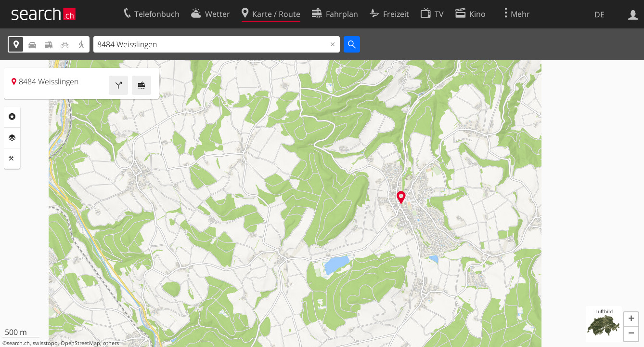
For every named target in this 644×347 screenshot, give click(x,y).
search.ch (18, 343)
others (111, 343)
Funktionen (12, 159)
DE (599, 14)
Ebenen (12, 138)
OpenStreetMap (80, 343)
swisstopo (45, 343)
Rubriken (12, 117)
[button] (631, 320)
